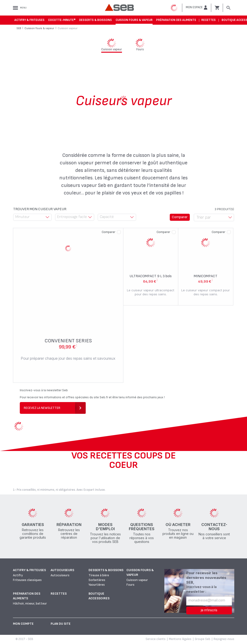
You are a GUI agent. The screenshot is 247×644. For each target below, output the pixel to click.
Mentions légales (180, 639)
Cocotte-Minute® (62, 20)
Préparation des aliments (176, 20)
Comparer (109, 232)
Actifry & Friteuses (29, 20)
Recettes (209, 20)
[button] (197, 8)
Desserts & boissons (95, 20)
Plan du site (61, 624)
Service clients (156, 639)
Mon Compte (23, 624)
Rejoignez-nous (224, 639)
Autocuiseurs (62, 570)
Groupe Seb (202, 639)
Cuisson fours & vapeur (134, 20)
